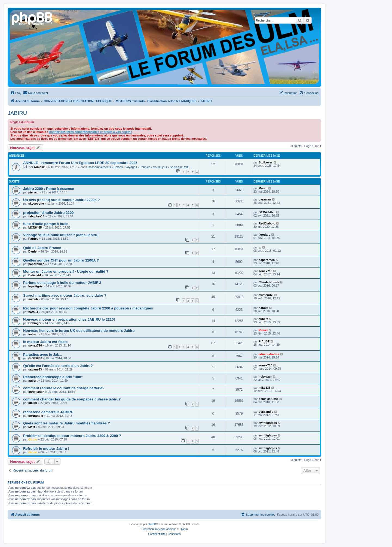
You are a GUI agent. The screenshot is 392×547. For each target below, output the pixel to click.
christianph (36, 392)
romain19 (41, 167)
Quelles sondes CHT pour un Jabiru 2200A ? (61, 260)
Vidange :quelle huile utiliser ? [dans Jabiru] (61, 235)
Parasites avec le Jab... (43, 355)
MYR (32, 427)
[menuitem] (16, 93)
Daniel (33, 251)
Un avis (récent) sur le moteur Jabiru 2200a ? (61, 200)
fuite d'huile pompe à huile (46, 224)
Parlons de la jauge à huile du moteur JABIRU (62, 283)
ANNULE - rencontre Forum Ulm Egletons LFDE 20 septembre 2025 (80, 163)
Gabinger (35, 323)
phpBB (152, 524)
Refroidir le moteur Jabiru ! (46, 449)
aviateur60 (266, 295)
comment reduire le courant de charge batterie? (64, 388)
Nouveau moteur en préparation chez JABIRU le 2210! (69, 319)
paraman (265, 199)
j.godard (264, 235)
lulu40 (33, 403)
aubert (263, 319)
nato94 (33, 312)
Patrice (33, 239)
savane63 (35, 369)
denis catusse (269, 399)
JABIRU (17, 113)
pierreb (33, 192)
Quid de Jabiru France (42, 248)
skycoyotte (36, 203)
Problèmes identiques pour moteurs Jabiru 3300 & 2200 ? (72, 436)
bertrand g (36, 416)
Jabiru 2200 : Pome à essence (49, 189)
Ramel (263, 330)
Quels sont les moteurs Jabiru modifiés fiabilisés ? (67, 423)
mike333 (264, 388)
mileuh (33, 299)
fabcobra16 (36, 216)
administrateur (269, 354)
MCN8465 (35, 227)
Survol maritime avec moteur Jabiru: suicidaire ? (65, 295)
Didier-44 (35, 275)
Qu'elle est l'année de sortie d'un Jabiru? (58, 366)
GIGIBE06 (35, 358)
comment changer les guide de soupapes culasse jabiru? (72, 399)
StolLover (266, 162)
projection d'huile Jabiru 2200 (48, 213)
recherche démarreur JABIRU (48, 412)
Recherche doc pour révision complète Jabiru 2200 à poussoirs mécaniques (88, 308)
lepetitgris (36, 286)
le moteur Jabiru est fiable (45, 342)
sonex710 (265, 271)
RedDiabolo (267, 223)
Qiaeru (184, 529)
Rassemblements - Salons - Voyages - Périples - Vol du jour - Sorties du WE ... (140, 167)
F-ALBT (264, 341)
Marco (263, 188)
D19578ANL (267, 212)
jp (260, 247)
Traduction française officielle (159, 529)
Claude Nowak (269, 282)
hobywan (265, 376)
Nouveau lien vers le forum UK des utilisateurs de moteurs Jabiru (79, 331)
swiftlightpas (268, 423)
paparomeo (36, 264)
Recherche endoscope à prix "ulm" (53, 377)
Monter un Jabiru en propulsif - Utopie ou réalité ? (66, 271)
